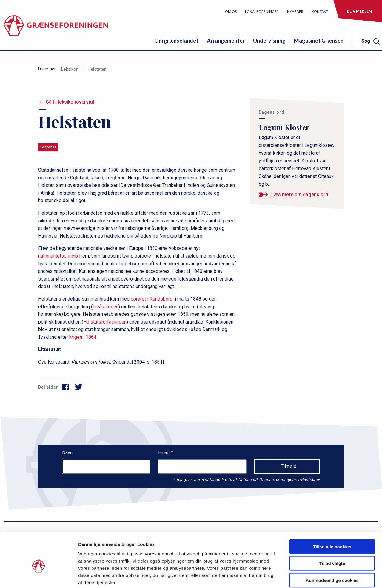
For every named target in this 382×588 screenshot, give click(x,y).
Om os (231, 11)
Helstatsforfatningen (105, 322)
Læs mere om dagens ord (300, 194)
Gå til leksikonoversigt (70, 102)
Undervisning (269, 41)
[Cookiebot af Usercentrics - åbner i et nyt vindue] (39, 576)
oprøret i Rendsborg (152, 299)
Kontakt (320, 11)
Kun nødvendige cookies (332, 550)
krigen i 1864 (83, 337)
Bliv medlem (360, 11)
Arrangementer (226, 41)
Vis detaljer (310, 576)
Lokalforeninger (262, 11)
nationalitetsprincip (58, 256)
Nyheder (295, 11)
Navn (67, 453)
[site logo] (56, 28)
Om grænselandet (176, 41)
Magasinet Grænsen (319, 41)
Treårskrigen (105, 307)
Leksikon (70, 69)
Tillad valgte (332, 533)
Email (164, 453)
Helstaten (97, 69)
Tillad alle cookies (332, 516)
